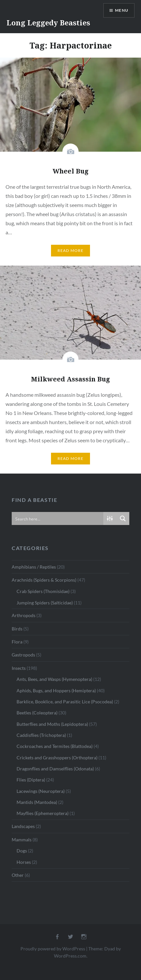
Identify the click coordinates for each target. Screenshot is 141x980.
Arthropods (24, 615)
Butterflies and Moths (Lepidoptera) (52, 724)
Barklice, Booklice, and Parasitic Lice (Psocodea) (65, 702)
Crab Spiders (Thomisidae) (43, 591)
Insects (19, 668)
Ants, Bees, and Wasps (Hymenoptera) (54, 679)
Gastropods (23, 655)
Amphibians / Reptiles (34, 567)
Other (18, 875)
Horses (24, 862)
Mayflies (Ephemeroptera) (43, 813)
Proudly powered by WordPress (53, 949)
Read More (71, 250)
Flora (17, 642)
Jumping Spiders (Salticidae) (45, 603)
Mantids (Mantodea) (37, 802)
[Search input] (58, 518)
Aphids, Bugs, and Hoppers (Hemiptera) (56, 690)
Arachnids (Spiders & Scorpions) (44, 580)
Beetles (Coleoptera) (37, 713)
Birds (17, 629)
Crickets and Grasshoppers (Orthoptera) (57, 758)
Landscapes (23, 826)
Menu (122, 10)
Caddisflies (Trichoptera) (41, 735)
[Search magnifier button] (123, 518)
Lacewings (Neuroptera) (41, 791)
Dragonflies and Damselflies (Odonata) (55, 769)
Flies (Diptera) (31, 780)
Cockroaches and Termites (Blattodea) (55, 746)
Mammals (22, 840)
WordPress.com (70, 956)
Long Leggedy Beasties (48, 22)
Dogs (22, 851)
